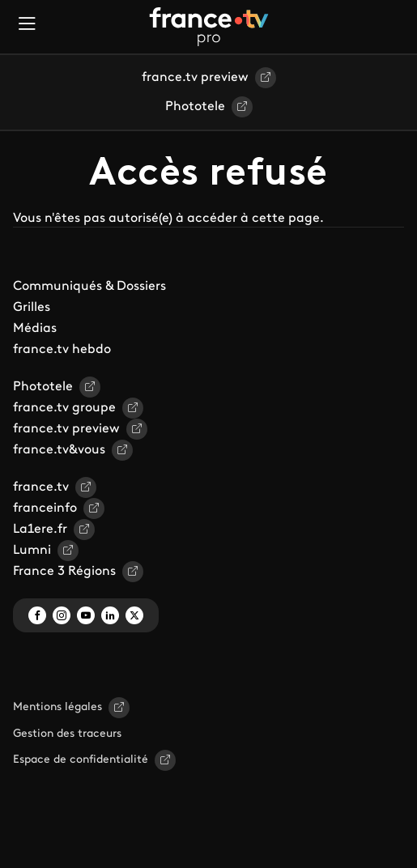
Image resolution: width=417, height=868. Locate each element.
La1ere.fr (40, 530)
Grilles (32, 308)
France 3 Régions (64, 572)
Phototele (195, 107)
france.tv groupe (64, 408)
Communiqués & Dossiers (89, 287)
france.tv (41, 487)
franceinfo (45, 508)
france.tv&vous (59, 450)
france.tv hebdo (62, 350)
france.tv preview (195, 78)
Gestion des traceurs (67, 734)
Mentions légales (57, 707)
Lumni (32, 551)
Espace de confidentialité (81, 760)
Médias (35, 329)
